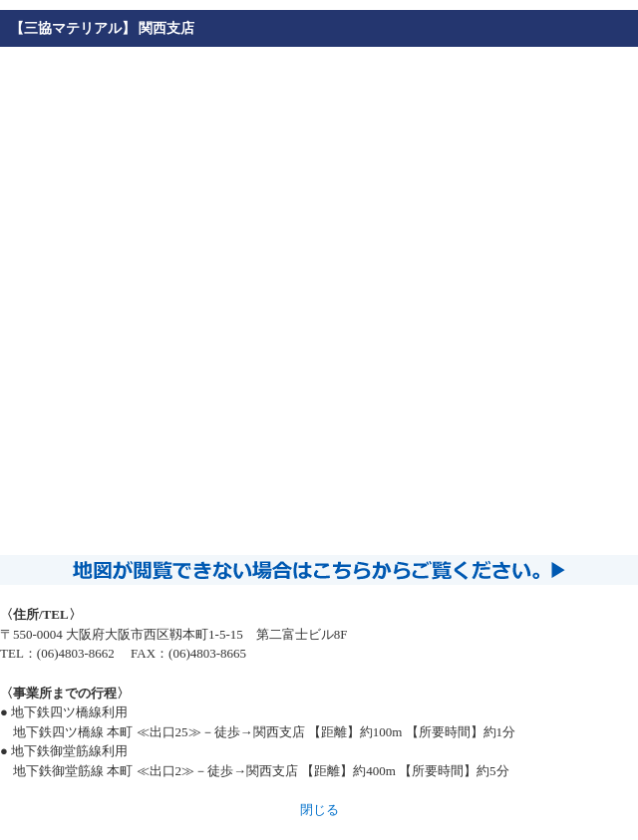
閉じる (319, 810)
